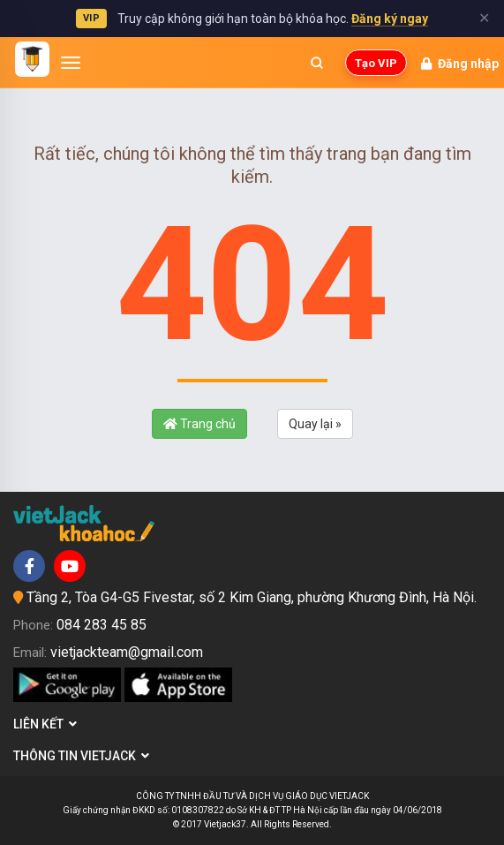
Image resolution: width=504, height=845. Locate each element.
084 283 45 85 (102, 625)
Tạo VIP (376, 63)
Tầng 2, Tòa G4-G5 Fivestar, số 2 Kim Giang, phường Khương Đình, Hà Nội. (252, 597)
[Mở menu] (71, 63)
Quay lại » (315, 424)
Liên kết (45, 724)
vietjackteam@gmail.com (127, 652)
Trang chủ (199, 424)
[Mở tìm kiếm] (317, 63)
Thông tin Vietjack (81, 756)
